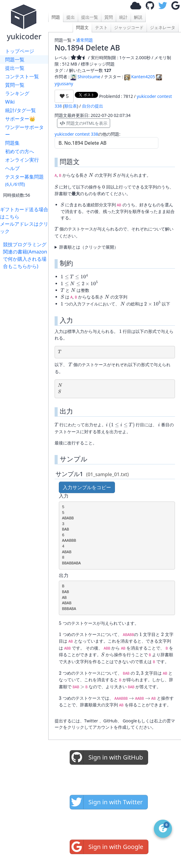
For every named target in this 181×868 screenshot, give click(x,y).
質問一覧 (15, 85)
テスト (101, 27)
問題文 (82, 27)
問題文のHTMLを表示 (84, 123)
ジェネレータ (163, 27)
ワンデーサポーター (24, 131)
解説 (138, 17)
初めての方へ (20, 151)
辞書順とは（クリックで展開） (89, 247)
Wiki (10, 102)
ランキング (17, 93)
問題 (56, 17)
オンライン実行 (22, 160)
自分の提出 (93, 106)
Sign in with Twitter (106, 802)
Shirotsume (85, 77)
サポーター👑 (20, 119)
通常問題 (84, 40)
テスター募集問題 (24, 180)
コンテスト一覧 (22, 76)
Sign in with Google (107, 847)
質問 (109, 17)
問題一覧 (15, 60)
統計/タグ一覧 (21, 110)
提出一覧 (15, 68)
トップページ (20, 51)
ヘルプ (12, 168)
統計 (123, 17)
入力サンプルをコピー (87, 487)
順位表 (71, 106)
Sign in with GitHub (106, 757)
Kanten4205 (140, 77)
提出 (71, 17)
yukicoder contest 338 (76, 134)
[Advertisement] (26, 289)
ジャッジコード (129, 27)
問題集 (12, 143)
